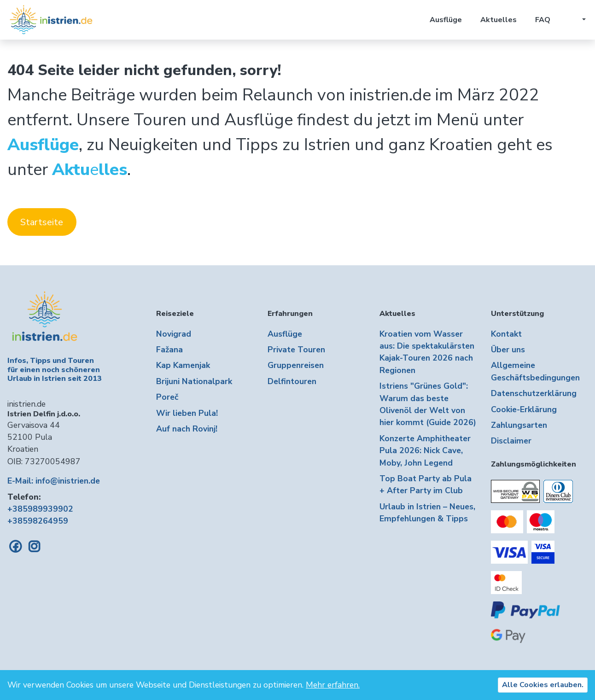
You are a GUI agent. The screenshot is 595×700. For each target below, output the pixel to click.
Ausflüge (446, 20)
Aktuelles (499, 20)
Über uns (508, 350)
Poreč (167, 397)
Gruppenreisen (296, 365)
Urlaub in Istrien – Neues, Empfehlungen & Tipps (427, 513)
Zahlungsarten (519, 425)
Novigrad (174, 334)
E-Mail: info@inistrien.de (54, 481)
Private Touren (296, 350)
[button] (577, 20)
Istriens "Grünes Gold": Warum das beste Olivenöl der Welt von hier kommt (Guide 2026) (428, 404)
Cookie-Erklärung (524, 409)
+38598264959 (38, 521)
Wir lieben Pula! (187, 413)
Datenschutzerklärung (534, 393)
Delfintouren (292, 381)
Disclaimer (511, 441)
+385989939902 (40, 509)
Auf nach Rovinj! (187, 429)
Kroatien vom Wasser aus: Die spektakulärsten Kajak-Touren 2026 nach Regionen (427, 352)
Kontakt (506, 334)
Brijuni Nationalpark (194, 381)
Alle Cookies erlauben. (543, 685)
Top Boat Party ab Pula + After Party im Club (426, 484)
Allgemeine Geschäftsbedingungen (535, 371)
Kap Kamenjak (183, 365)
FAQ (543, 20)
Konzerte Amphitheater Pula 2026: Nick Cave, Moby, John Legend (425, 451)
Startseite (42, 222)
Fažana (169, 350)
